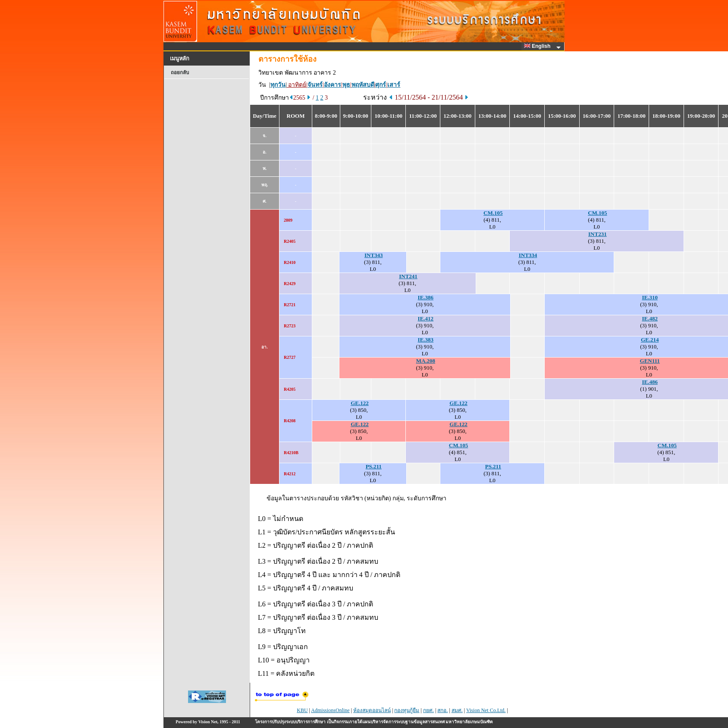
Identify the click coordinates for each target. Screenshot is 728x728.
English (539, 46)
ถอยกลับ (180, 72)
